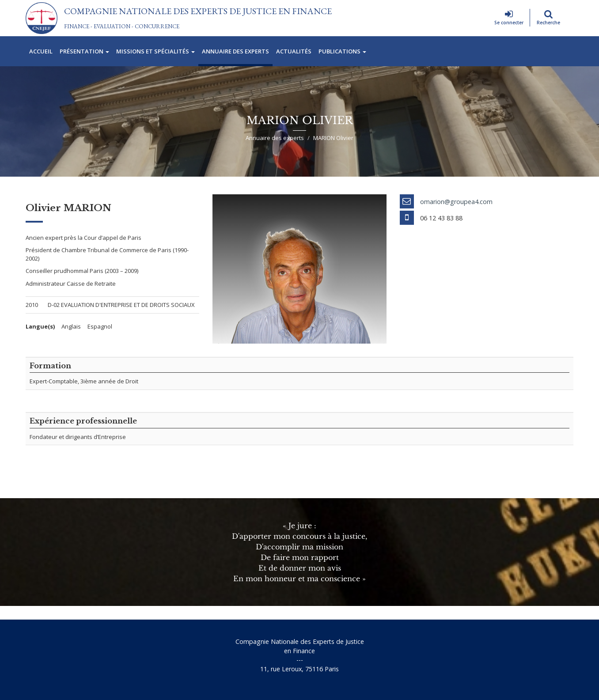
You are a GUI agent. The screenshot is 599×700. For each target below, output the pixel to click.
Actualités (294, 51)
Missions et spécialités (155, 51)
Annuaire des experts (235, 51)
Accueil (41, 51)
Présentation (84, 51)
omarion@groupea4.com (456, 202)
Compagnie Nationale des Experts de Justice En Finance (198, 11)
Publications (342, 51)
